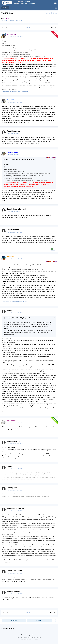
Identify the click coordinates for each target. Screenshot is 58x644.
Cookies (35, 635)
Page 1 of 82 (29, 27)
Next (51, 27)
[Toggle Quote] (4, 160)
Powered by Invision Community (29, 639)
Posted (15, 37)
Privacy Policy (25, 635)
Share (14, 620)
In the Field (18, 20)
